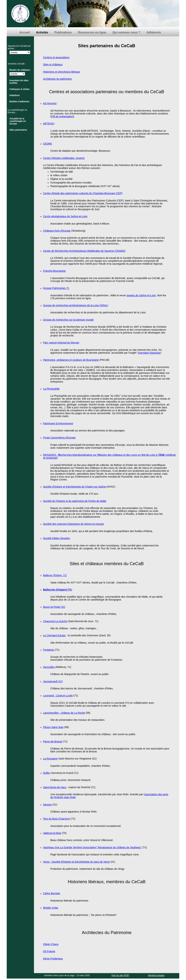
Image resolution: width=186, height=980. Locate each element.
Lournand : (49, 696)
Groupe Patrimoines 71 (56, 288)
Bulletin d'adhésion (19, 102)
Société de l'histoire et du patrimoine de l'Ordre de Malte (75, 501)
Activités (42, 32)
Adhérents (154, 32)
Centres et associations (56, 57)
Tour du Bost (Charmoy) (57, 819)
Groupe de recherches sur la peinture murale (68, 320)
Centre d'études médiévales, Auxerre (64, 158)
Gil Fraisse (49, 951)
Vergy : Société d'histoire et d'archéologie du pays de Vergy (76, 862)
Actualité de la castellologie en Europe (18, 121)
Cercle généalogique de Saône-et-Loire (65, 216)
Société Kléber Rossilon (57, 538)
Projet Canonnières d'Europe (59, 438)
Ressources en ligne (92, 32)
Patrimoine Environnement (58, 423)
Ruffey (47, 773)
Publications (63, 32)
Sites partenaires (18, 130)
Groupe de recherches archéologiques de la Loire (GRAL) (76, 305)
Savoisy (47, 805)
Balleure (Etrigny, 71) (55, 575)
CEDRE (47, 144)
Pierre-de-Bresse (53, 741)
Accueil (25, 32)
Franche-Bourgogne (54, 271)
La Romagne (50, 759)
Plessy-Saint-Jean (53, 727)
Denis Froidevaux (53, 959)
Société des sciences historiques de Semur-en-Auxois (73, 524)
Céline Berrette (51, 893)
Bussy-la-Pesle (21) (54, 607)
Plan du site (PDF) (120, 975)
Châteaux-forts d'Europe (57, 231)
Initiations (15, 95)
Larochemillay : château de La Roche (64, 713)
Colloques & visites (20, 89)
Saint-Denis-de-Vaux (55, 787)
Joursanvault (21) (53, 681)
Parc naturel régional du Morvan (61, 343)
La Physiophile (51, 389)
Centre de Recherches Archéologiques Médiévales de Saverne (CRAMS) (84, 251)
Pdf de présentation (62, 116)
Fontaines (49, 650)
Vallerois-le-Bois (52, 833)
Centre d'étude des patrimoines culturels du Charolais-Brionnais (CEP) (83, 193)
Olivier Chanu (51, 944)
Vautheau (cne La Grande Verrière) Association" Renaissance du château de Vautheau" (92, 847)
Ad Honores (50, 103)
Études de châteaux (20, 70)
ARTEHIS (48, 124)
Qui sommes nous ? (126, 32)
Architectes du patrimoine (57, 79)
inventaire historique (149, 353)
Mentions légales (156, 975)
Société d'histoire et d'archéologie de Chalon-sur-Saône (75, 487)
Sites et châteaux (53, 64)
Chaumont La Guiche (55, 621)
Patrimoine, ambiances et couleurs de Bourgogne (71, 360)
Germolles (49, 667)
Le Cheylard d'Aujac (54, 635)
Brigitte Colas (51, 908)
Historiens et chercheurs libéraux (62, 72)
